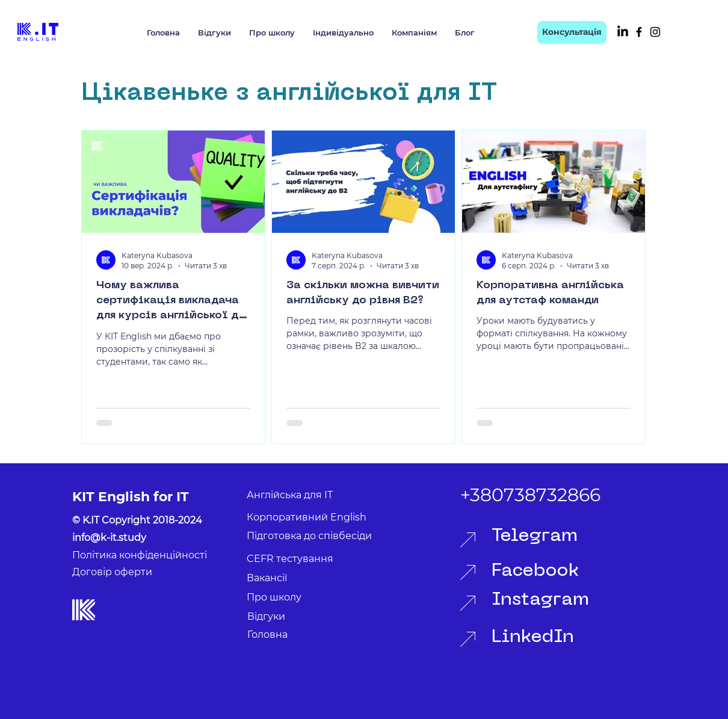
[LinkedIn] (623, 32)
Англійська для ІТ (290, 495)
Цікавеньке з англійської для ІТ (289, 94)
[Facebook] (639, 32)
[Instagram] (655, 32)
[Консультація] (572, 32)
